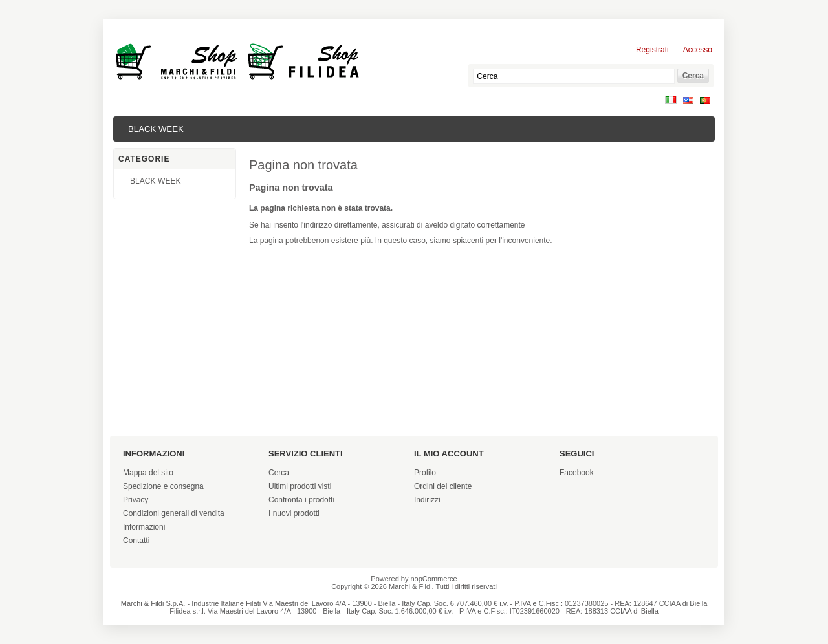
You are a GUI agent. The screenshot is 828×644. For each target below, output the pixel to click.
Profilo (425, 473)
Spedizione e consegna (163, 486)
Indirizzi (427, 500)
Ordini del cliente (443, 486)
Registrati (652, 50)
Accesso (698, 50)
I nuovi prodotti (294, 513)
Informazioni (144, 527)
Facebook (577, 473)
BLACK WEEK (156, 129)
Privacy (136, 500)
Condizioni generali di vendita (174, 513)
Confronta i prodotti (301, 500)
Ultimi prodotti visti (300, 486)
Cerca (279, 473)
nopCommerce (434, 579)
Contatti (136, 541)
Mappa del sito (148, 473)
